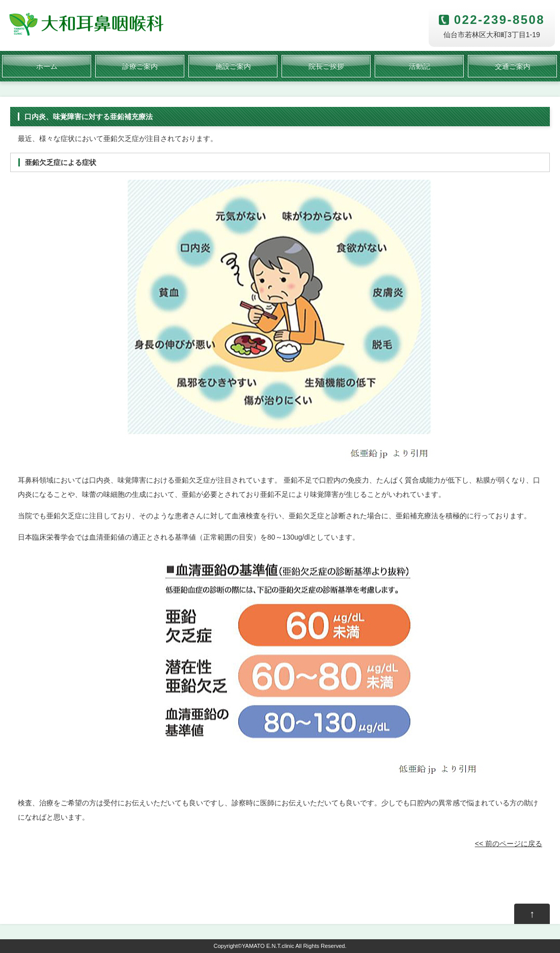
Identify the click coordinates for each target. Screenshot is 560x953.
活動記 (419, 66)
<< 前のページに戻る (509, 844)
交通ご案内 (513, 66)
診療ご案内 (140, 66)
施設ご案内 (233, 66)
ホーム (47, 66)
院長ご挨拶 (326, 66)
